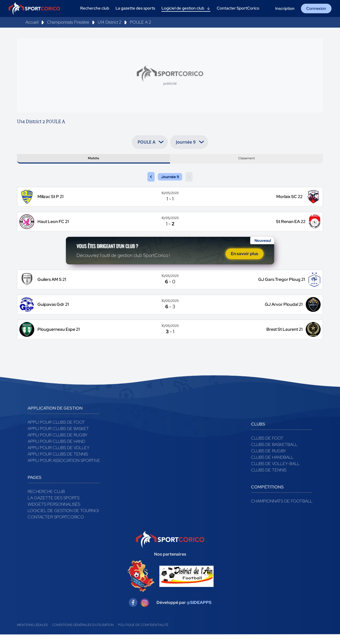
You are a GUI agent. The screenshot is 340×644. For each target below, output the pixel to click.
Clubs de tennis (269, 480)
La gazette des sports (54, 507)
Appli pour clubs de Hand (56, 451)
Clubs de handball (272, 467)
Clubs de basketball (274, 454)
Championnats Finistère (68, 22)
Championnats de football (282, 511)
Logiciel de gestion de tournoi (63, 520)
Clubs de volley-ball (275, 473)
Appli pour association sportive (64, 470)
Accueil (32, 22)
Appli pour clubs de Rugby (58, 445)
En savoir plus (245, 262)
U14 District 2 (110, 22)
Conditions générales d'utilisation (83, 634)
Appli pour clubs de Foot (56, 432)
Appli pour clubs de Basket (58, 438)
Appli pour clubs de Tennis (58, 464)
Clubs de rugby (269, 460)
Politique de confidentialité (143, 634)
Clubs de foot (267, 448)
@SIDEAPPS (199, 612)
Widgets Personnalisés (54, 514)
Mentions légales (32, 634)
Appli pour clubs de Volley (59, 457)
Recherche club (46, 501)
